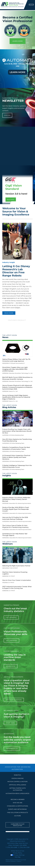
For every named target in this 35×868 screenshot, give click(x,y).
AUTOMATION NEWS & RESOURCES (17, 793)
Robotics (17, 775)
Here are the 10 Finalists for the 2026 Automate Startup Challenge (15, 518)
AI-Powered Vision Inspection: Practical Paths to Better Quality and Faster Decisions (16, 457)
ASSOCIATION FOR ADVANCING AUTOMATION (18, 768)
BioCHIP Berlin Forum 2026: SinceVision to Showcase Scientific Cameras (17, 378)
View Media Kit (12, 749)
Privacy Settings (17, 855)
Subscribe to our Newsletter (18, 825)
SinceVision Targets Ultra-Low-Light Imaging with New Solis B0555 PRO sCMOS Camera (15, 369)
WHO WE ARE (18, 803)
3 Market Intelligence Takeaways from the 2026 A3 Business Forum (17, 466)
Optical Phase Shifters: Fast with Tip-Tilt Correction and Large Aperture (16, 360)
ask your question (14, 700)
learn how (11, 666)
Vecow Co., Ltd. (13, 391)
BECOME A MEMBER (18, 799)
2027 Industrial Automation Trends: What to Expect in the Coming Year (17, 587)
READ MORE (9, 313)
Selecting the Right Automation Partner (16, 566)
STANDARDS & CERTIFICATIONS (17, 806)
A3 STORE (17, 816)
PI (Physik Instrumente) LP (17, 363)
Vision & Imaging (18, 778)
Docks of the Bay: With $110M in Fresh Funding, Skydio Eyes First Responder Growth (16, 509)
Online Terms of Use (18, 851)
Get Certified (11, 640)
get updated (11, 617)
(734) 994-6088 (12, 847)
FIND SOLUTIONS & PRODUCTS (18, 813)
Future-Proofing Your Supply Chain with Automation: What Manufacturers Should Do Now (17, 431)
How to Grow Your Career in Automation (17, 580)
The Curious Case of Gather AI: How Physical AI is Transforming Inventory (15, 526)
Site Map (18, 857)
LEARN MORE (18, 41)
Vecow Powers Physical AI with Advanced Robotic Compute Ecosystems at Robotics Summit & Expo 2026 (17, 387)
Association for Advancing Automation (20, 503)
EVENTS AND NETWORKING (18, 809)
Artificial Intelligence (18, 785)
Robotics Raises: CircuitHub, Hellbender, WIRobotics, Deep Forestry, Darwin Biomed (16, 499)
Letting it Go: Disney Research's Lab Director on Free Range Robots (16, 271)
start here (10, 723)
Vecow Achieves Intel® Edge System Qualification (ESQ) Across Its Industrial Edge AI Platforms (16, 397)
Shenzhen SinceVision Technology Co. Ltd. (21, 373)
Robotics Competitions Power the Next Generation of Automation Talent (16, 448)
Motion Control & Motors (17, 782)
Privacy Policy (18, 853)
